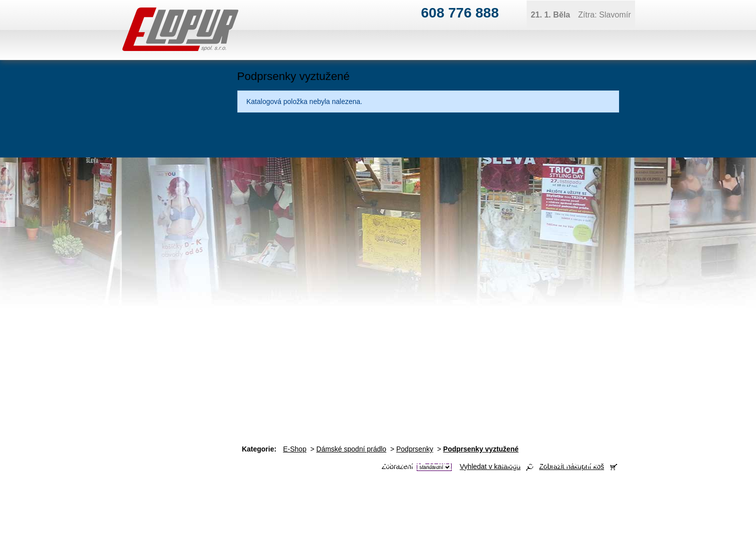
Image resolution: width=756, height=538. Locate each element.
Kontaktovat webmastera (687, 514)
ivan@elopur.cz (396, 489)
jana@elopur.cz (652, 489)
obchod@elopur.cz (274, 505)
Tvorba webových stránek (645, 522)
